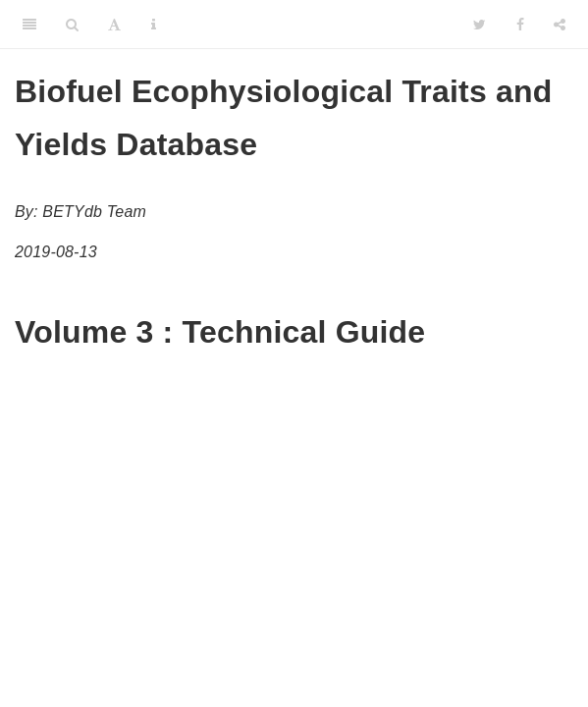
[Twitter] (480, 25)
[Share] (560, 25)
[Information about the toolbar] (154, 25)
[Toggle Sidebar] (29, 25)
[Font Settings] (114, 25)
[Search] (72, 25)
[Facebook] (520, 25)
